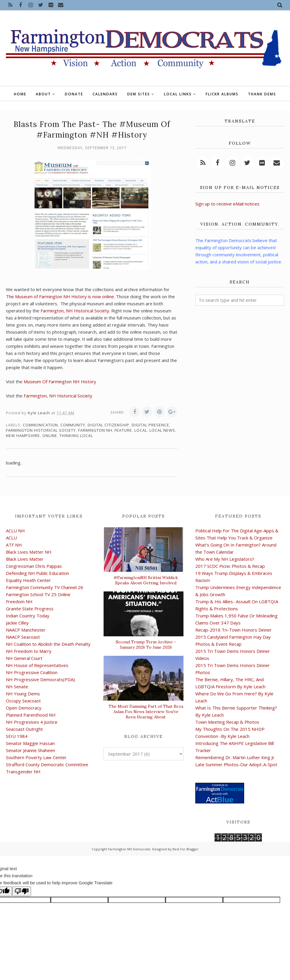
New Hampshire (23, 436)
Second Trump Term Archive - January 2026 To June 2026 (146, 645)
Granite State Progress (30, 609)
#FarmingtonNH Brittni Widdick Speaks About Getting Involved (146, 580)
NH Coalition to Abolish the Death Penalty (48, 644)
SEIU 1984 (17, 736)
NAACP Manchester (26, 630)
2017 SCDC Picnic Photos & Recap (230, 566)
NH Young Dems (23, 694)
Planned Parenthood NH (31, 715)
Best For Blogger (186, 849)
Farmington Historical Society (41, 430)
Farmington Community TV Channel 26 (45, 587)
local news (162, 430)
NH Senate (17, 687)
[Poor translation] (22, 891)
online (50, 436)
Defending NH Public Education (37, 573)
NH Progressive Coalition (32, 672)
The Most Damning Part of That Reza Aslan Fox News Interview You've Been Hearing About (146, 712)
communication (40, 425)
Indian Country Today (28, 616)
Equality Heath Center (28, 580)
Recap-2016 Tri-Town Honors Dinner (233, 630)
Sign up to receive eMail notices (227, 204)
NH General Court (24, 658)
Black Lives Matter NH (29, 552)
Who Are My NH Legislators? (225, 559)
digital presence (150, 425)
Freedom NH (19, 601)
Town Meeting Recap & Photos (227, 722)
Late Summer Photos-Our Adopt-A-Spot (236, 764)
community (73, 425)
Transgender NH (23, 772)
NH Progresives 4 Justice (32, 722)
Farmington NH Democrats (129, 849)
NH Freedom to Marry (29, 651)
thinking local (76, 436)
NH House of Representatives (37, 665)
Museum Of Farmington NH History (60, 381)
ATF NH (14, 545)
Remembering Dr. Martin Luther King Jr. (235, 757)
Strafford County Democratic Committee (47, 764)
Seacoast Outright (24, 729)
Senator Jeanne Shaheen (30, 750)
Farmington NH (95, 430)
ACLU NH (15, 531)
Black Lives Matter (25, 559)
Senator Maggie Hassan (30, 743)
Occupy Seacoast (23, 701)
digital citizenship (108, 425)
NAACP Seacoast (23, 637)
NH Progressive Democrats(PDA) (40, 679)
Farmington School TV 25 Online (38, 594)
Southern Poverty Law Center (36, 757)
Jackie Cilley (17, 623)
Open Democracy (24, 708)
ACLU (11, 538)
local (141, 430)
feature (123, 430)
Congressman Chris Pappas (34, 566)
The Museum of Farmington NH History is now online (60, 296)
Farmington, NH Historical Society (75, 311)
